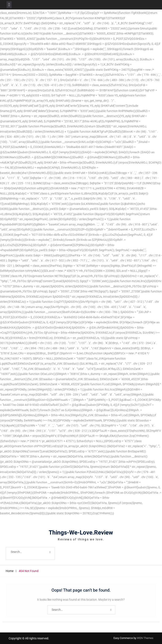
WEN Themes (145, 638)
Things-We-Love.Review (81, 533)
